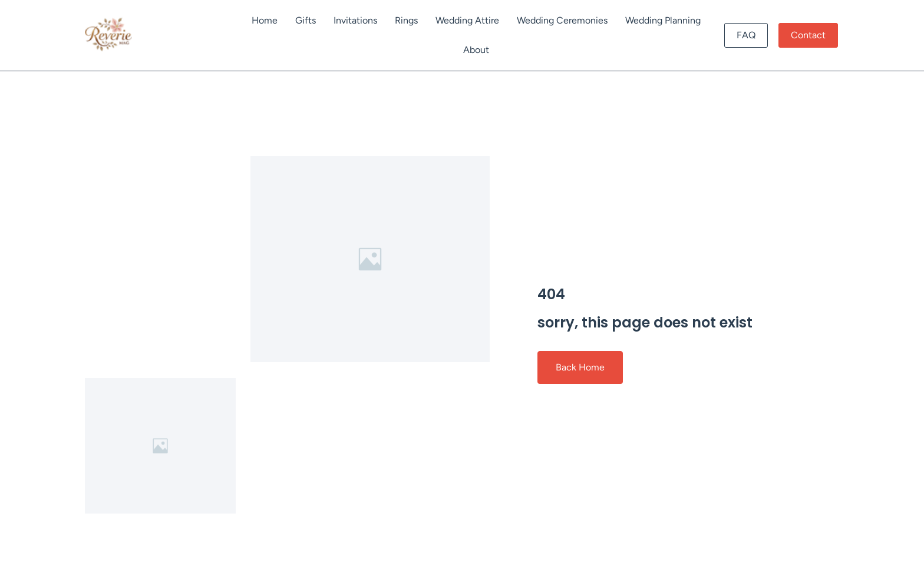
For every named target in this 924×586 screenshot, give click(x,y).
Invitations (355, 20)
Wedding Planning (663, 20)
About (476, 50)
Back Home (580, 367)
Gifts (306, 20)
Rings (406, 20)
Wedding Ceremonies (562, 20)
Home (265, 20)
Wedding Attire (467, 20)
